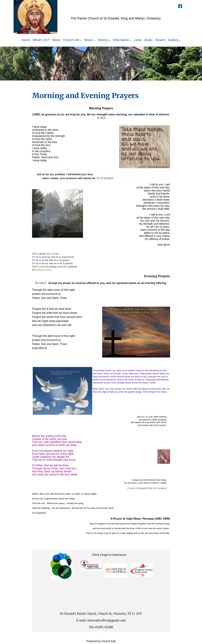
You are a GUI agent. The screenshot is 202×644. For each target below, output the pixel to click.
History (103, 40)
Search (160, 40)
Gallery (173, 40)
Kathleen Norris (43, 270)
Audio (148, 40)
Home (26, 40)
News (56, 40)
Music (89, 40)
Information (121, 40)
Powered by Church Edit (101, 641)
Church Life (71, 40)
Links (138, 40)
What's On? (41, 40)
